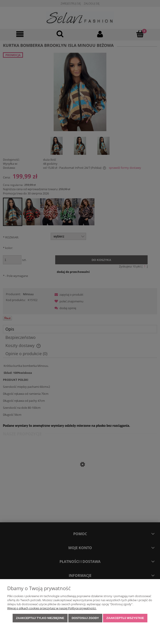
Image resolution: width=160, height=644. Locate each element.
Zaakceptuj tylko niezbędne (40, 618)
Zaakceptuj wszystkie (125, 618)
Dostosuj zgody (85, 618)
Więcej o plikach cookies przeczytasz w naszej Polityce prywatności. (52, 608)
